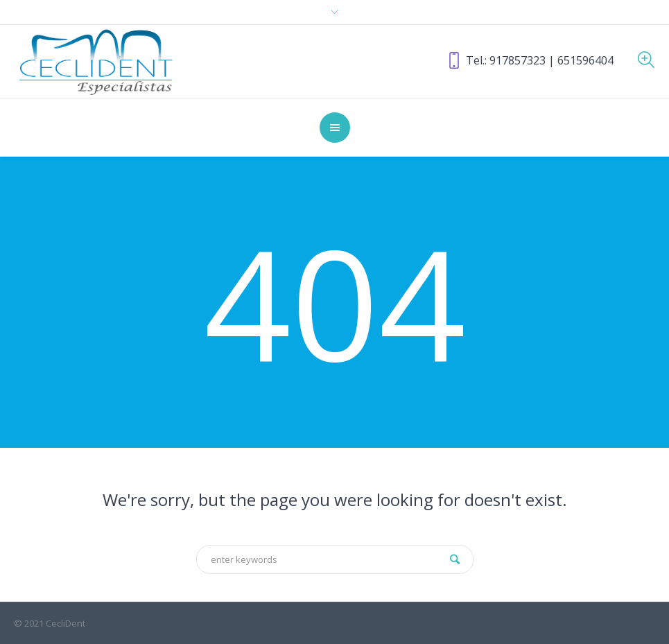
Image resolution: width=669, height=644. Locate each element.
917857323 (518, 60)
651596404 (585, 60)
